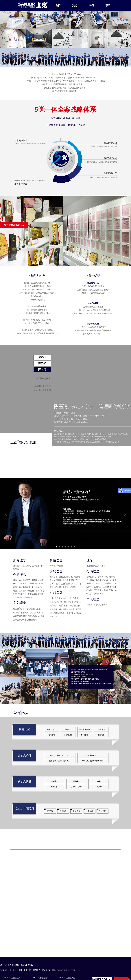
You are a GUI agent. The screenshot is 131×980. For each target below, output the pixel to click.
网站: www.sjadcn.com (63, 970)
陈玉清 (42, 369)
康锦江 (42, 357)
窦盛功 (42, 363)
